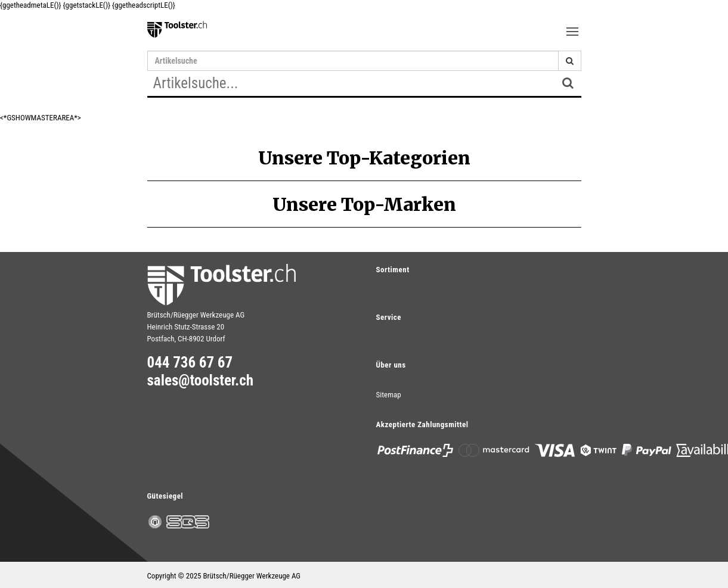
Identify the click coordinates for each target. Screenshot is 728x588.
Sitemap (389, 395)
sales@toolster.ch (201, 381)
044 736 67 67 (190, 363)
